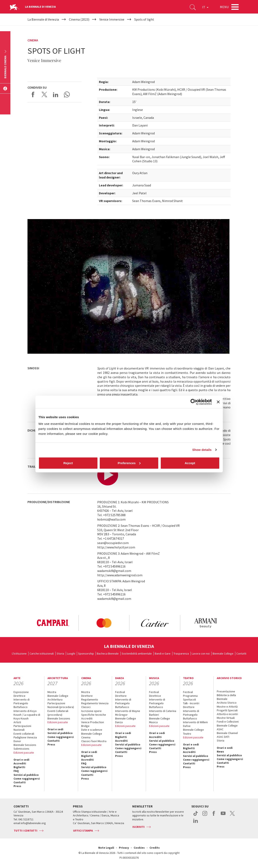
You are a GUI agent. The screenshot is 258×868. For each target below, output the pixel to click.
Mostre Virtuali (226, 718)
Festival (120, 692)
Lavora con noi (201, 653)
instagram (205, 816)
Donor (17, 741)
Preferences (129, 463)
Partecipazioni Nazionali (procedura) (61, 705)
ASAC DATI (223, 737)
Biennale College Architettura (58, 698)
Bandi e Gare (163, 653)
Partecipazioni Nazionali (22, 728)
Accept (190, 463)
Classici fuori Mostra (94, 741)
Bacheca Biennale (108, 653)
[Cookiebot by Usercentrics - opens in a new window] (194, 402)
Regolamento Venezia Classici (95, 705)
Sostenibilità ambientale (137, 653)
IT (205, 7)
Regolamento (90, 699)
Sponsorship (86, 653)
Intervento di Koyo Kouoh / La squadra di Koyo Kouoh (27, 715)
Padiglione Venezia (25, 737)
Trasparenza (181, 653)
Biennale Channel (227, 733)
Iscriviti (138, 827)
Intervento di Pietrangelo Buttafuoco (22, 703)
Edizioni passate (24, 753)
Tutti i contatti (26, 831)
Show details (202, 450)
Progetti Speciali (227, 710)
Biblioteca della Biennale (226, 697)
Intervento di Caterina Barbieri (163, 713)
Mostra (52, 692)
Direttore (87, 696)
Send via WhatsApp (67, 94)
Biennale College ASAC (227, 727)
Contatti (241, 653)
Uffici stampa (83, 831)
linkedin (196, 823)
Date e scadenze (92, 730)
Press (17, 786)
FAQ (16, 771)
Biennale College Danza (126, 720)
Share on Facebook (33, 94)
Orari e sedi (21, 760)
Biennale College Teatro (193, 732)
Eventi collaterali (24, 734)
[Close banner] (218, 402)
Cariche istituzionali (42, 653)
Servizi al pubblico (26, 775)
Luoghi (71, 653)
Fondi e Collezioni (228, 722)
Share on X (44, 94)
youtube (223, 816)
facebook (214, 816)
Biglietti (19, 767)
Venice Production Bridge (93, 724)
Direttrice (19, 696)
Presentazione (226, 691)
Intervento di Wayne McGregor (128, 713)
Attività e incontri (227, 714)
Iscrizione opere (91, 711)
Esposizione (21, 692)
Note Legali (106, 848)
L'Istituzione (19, 653)
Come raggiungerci (27, 779)
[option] (53, 623)
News (220, 751)
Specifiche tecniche (94, 715)
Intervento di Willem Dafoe (195, 724)
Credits (155, 848)
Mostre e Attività (227, 707)
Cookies (139, 848)
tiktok (196, 816)
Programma (190, 696)
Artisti (17, 722)
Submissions (21, 749)
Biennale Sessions (25, 745)
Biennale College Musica (160, 720)
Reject (68, 463)
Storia (60, 653)
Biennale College (223, 653)
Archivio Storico (227, 703)
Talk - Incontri (191, 703)
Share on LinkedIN (56, 94)
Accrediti (20, 763)
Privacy (124, 848)
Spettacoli (189, 699)
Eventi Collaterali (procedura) (58, 713)
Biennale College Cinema (92, 735)
